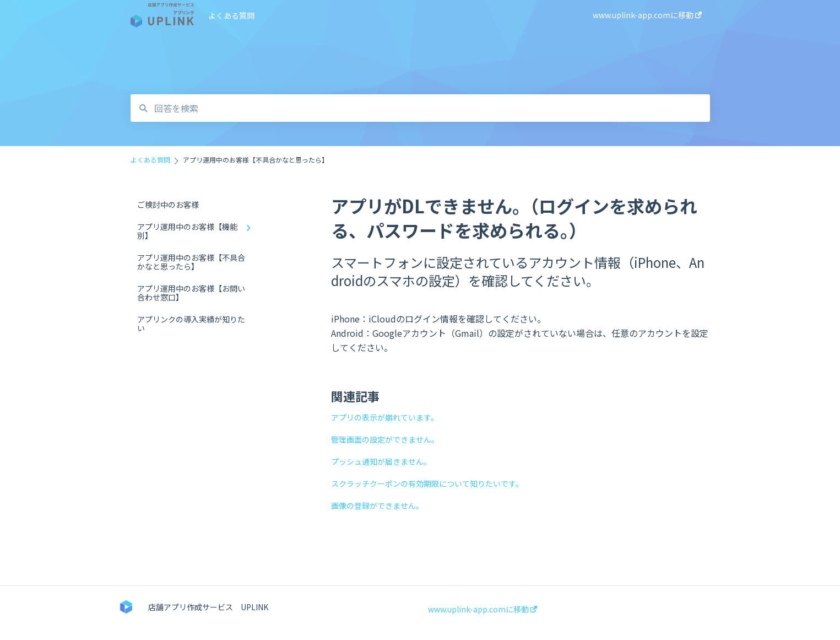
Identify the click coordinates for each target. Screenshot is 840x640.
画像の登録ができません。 (377, 505)
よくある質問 (231, 15)
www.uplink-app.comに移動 (483, 609)
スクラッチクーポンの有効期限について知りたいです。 (427, 483)
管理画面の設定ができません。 (385, 439)
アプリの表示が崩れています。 (385, 417)
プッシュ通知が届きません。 (381, 461)
